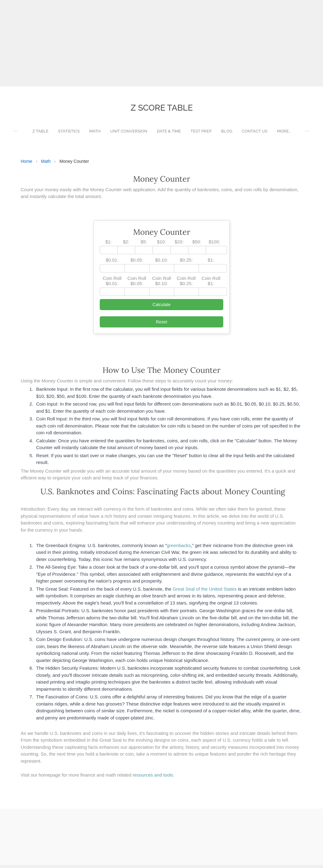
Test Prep (201, 134)
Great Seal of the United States (205, 592)
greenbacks (179, 548)
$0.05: (137, 263)
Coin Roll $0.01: (112, 284)
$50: (197, 245)
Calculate (161, 308)
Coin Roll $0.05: (137, 284)
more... (284, 134)
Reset (162, 325)
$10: (161, 245)
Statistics (69, 134)
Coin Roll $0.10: (162, 284)
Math (95, 134)
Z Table (40, 134)
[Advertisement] (159, 43)
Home (26, 164)
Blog (227, 134)
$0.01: (112, 263)
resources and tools (153, 778)
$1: (109, 245)
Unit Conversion (129, 134)
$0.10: (161, 263)
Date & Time (169, 134)
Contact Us (255, 134)
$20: (179, 245)
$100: (215, 245)
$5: (144, 245)
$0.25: (186, 263)
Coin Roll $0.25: (186, 284)
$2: (126, 245)
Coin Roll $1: (211, 284)
